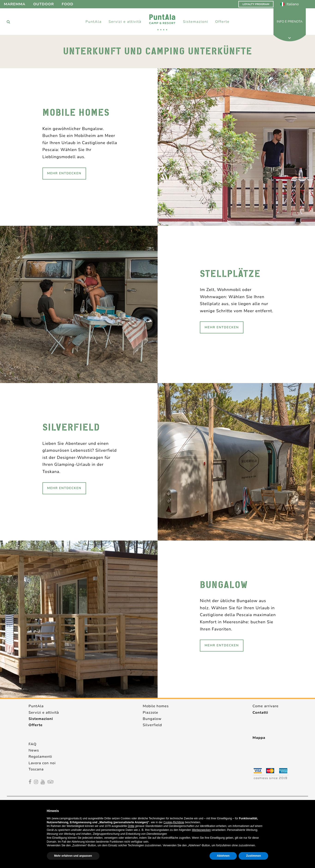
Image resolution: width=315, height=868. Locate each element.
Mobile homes (156, 706)
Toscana (36, 769)
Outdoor (44, 4)
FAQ (33, 744)
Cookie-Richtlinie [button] (174, 822)
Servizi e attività (44, 713)
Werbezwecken (201, 830)
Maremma (15, 4)
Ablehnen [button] (223, 856)
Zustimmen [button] (253, 856)
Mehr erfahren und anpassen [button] (73, 856)
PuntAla (36, 706)
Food (68, 4)
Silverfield (152, 725)
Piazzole (150, 713)
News (34, 750)
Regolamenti (40, 757)
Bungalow (152, 719)
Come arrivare (265, 706)
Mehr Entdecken (64, 173)
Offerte (222, 22)
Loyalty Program (256, 4)
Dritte (131, 826)
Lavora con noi (42, 763)
